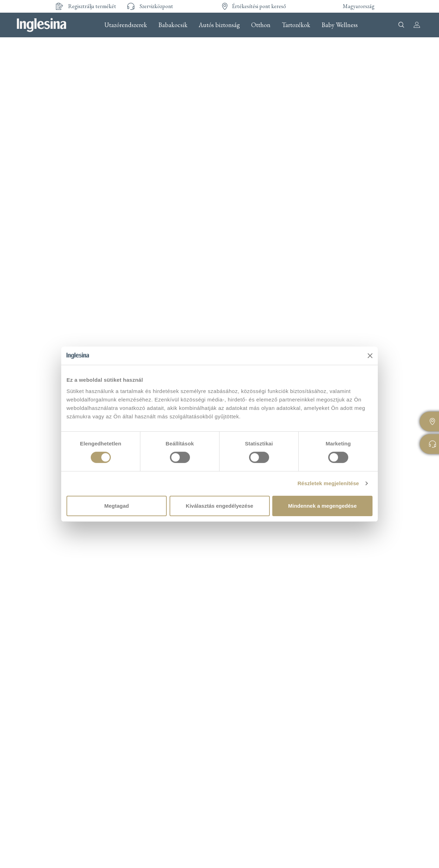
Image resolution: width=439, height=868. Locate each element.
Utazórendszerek (126, 25)
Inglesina (42, 25)
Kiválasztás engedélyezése (220, 506)
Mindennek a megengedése (322, 506)
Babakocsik (173, 25)
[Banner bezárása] (370, 356)
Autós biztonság (219, 25)
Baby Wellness (340, 25)
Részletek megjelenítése (328, 483)
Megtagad (116, 506)
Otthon (261, 25)
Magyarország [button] (359, 6)
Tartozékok (296, 25)
